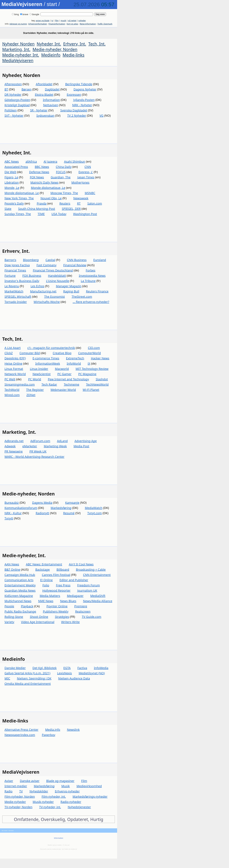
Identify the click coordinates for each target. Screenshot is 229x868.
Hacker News (100, 358)
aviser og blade (43, 21)
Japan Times (86, 177)
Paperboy (49, 735)
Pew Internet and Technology (68, 379)
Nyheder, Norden (18, 44)
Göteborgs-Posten (17, 100)
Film (84, 781)
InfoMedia (101, 668)
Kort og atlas (72, 24)
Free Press (63, 585)
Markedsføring (61, 508)
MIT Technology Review (92, 369)
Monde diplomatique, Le (48, 188)
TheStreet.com (82, 297)
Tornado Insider (16, 302)
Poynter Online (57, 606)
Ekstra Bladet (44, 95)
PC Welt (10, 379)
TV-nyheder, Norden (18, 807)
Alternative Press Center (21, 730)
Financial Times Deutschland (53, 270)
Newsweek (81, 198)
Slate (8, 209)
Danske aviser (30, 781)
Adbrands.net (14, 441)
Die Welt (10, 172)
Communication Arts (19, 580)
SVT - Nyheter (14, 116)
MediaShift (98, 596)
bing (15, 14)
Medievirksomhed (89, 786)
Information (51, 100)
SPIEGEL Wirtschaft (18, 297)
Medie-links (74, 55)
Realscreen (83, 611)
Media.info (53, 730)
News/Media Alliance (98, 601)
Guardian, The (61, 177)
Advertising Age (86, 441)
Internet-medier (16, 786)
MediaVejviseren (22, 4)
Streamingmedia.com (20, 384)
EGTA (67, 668)
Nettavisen (51, 105)
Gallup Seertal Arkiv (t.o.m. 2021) (27, 673)
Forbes (91, 270)
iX (89, 363)
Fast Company (46, 265)
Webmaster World (63, 390)
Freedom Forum (89, 585)
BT (6, 89)
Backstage (43, 570)
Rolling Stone (14, 617)
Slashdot (102, 379)
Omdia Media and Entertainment (28, 684)
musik (63, 21)
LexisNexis (64, 673)
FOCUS (61, 172)
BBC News (42, 167)
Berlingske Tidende (79, 84)
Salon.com (95, 203)
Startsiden (11, 831)
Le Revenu (12, 286)
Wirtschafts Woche (47, 302)
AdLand (62, 441)
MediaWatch (94, 508)
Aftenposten (13, 84)
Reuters (65, 203)
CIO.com (94, 348)
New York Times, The (19, 198)
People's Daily (14, 203)
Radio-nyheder (71, 802)
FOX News (37, 177)
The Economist (54, 297)
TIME (41, 214)
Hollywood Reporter (56, 590)
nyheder (82, 21)
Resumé (69, 513)
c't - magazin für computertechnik (51, 348)
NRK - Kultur (13, 513)
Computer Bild (30, 353)
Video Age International (38, 622)
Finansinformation (57, 24)
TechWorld (12, 390)
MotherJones (80, 182)
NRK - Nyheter (82, 105)
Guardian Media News (20, 590)
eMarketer (30, 446)
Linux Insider (39, 369)
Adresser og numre (18, 24)
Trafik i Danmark (105, 24)
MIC (7, 678)
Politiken (11, 110)
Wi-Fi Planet (91, 390)
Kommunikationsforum (21, 508)
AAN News (12, 564)
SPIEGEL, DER (71, 209)
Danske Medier (15, 668)
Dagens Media (42, 503)
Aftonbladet (44, 84)
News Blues (68, 601)
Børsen (27, 89)
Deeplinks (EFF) (15, 358)
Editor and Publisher (74, 580)
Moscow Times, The (64, 193)
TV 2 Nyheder (77, 116)
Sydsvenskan (45, 116)
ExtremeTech (75, 358)
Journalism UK (87, 590)
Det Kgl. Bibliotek (45, 668)
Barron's (10, 260)
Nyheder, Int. (49, 44)
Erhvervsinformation (38, 24)
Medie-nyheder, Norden (55, 49)
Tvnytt (9, 518)
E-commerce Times (46, 358)
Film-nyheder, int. (54, 797)
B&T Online (12, 570)
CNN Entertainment (97, 575)
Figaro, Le (11, 177)
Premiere (81, 606)
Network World (15, 374)
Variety (9, 622)
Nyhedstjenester (79, 807)
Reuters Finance (97, 291)
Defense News (39, 172)
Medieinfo (51, 55)
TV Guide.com (91, 617)
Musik (66, 786)
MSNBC (90, 193)
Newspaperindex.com (20, 735)
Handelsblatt (57, 276)
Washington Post (85, 214)
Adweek (10, 446)
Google (34, 14)
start (52, 4)
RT (79, 203)
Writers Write (70, 622)
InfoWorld (74, 363)
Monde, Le (12, 188)
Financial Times (15, 270)
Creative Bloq (62, 353)
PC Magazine (87, 374)
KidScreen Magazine (19, 596)
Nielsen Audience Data (74, 678)
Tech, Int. (97, 44)
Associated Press (16, 167)
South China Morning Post (37, 209)
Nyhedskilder (39, 791)
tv (52, 21)
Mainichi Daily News (44, 182)
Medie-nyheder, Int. (21, 55)
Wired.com (12, 395)
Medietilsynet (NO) (92, 673)
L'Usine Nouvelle (58, 281)
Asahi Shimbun (75, 161)
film (57, 21)
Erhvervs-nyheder (67, 791)
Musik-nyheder (43, 802)
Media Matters (50, 596)
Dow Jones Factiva (17, 265)
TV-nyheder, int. (50, 807)
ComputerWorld (89, 353)
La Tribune (88, 281)
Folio (46, 585)
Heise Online (13, 363)
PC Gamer (64, 374)
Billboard (63, 570)
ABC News (12, 161)
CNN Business (77, 260)
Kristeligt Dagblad (17, 105)
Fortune (10, 276)
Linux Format (14, 369)
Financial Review (75, 265)
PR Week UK (38, 451)
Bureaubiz (12, 503)
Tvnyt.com (94, 513)
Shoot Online (39, 617)
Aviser (9, 781)
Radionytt (42, 513)
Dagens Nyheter (85, 89)
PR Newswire (14, 451)
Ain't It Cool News (81, 564)
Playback (27, 606)
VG (101, 116)
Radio (8, 791)
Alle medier (4, 831)
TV (21, 791)
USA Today (59, 214)
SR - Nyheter (39, 110)
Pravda (42, 203)
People (9, 606)
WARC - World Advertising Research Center (34, 457)
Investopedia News (92, 276)
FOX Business (32, 276)
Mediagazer (75, 596)
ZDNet (31, 395)
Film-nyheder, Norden (20, 797)
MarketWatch (14, 291)
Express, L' (86, 172)
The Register (35, 390)
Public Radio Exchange (20, 611)
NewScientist (42, 374)
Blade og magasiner (60, 781)
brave (24, 14)
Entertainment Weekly (20, 585)
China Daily (64, 167)
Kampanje (72, 503)
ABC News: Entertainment (44, 564)
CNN (88, 167)
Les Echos (37, 286)
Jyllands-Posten (84, 100)
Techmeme (72, 384)
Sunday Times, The (18, 214)
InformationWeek (48, 363)
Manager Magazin (69, 286)
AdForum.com (40, 441)
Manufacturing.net (43, 291)
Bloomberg (31, 260)
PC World (35, 379)
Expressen (74, 95)
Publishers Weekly (56, 611)
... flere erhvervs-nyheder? (91, 302)
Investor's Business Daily (22, 281)
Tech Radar (49, 384)
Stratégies (62, 617)
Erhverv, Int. (75, 44)
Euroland (100, 260)
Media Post (81, 446)
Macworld (62, 369)
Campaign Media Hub (20, 575)
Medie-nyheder (15, 802)
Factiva (82, 668)
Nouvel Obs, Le (51, 198)
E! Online (46, 580)
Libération (12, 182)
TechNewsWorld (97, 384)
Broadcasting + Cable (91, 570)
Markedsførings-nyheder (90, 797)
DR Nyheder (13, 95)
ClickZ (9, 353)
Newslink (73, 730)
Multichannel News (18, 601)
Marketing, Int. (16, 49)
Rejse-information (88, 24)
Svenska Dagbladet (74, 110)
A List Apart (13, 348)
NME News (46, 601)
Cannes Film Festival (56, 575)
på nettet (72, 21)
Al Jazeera (50, 161)
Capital (50, 260)
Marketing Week (55, 446)
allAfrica (31, 161)
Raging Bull (71, 291)
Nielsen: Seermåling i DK (34, 678)
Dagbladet (52, 89)
